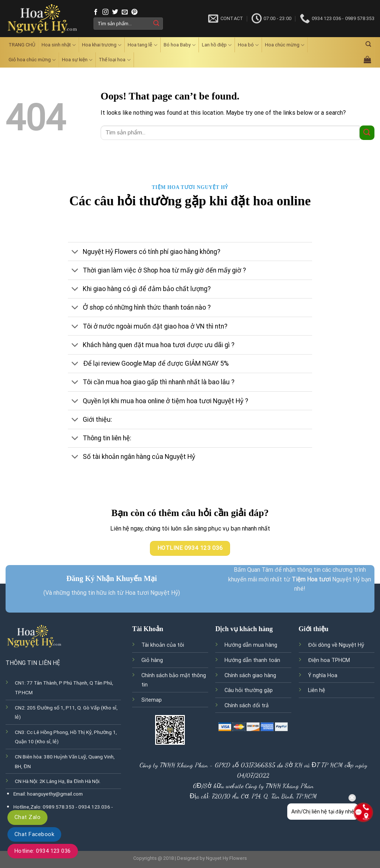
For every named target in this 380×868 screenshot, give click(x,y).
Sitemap (152, 700)
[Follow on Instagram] (105, 12)
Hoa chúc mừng (285, 45)
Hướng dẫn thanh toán (252, 660)
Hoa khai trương (102, 45)
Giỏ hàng (152, 660)
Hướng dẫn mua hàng (251, 645)
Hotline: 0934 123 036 (43, 851)
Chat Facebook (34, 834)
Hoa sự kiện (77, 60)
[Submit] (156, 23)
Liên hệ (317, 690)
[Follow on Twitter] (115, 12)
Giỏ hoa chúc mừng (32, 60)
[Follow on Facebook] (96, 12)
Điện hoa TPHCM (329, 660)
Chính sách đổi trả (247, 706)
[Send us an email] (125, 12)
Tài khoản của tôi (163, 645)
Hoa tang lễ (142, 45)
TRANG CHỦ (22, 45)
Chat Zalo (27, 817)
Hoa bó (248, 45)
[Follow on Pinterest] (134, 12)
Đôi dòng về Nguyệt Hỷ (336, 645)
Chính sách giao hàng (250, 676)
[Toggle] (75, 252)
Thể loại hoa (114, 60)
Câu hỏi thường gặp (249, 690)
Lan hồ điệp (217, 45)
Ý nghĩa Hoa (323, 676)
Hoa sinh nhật (59, 45)
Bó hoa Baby (180, 45)
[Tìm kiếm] (368, 44)
